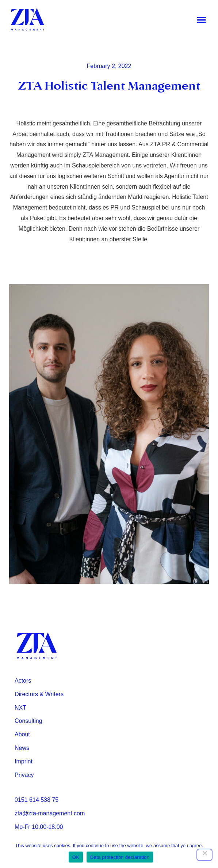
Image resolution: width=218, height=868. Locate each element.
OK (76, 857)
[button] (201, 20)
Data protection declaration (120, 857)
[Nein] (204, 855)
